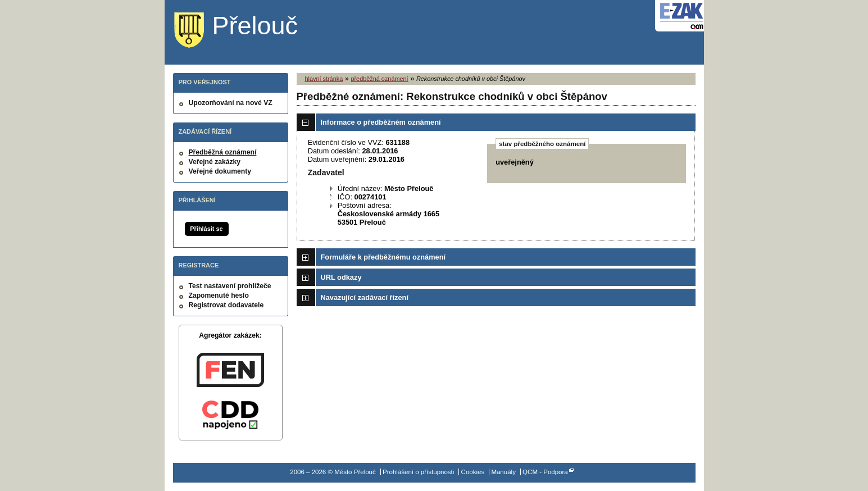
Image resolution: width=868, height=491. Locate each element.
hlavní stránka (324, 79)
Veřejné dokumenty (220, 171)
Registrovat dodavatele (226, 305)
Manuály (503, 472)
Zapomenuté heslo (219, 295)
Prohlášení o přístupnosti (418, 472)
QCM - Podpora (545, 472)
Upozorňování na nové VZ (231, 103)
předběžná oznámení (379, 79)
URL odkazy (341, 277)
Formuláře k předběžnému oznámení (383, 257)
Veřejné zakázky (215, 162)
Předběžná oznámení (223, 152)
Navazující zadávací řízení (365, 297)
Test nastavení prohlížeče (230, 286)
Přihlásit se (206, 229)
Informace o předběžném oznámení (381, 122)
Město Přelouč (245, 31)
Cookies (473, 472)
